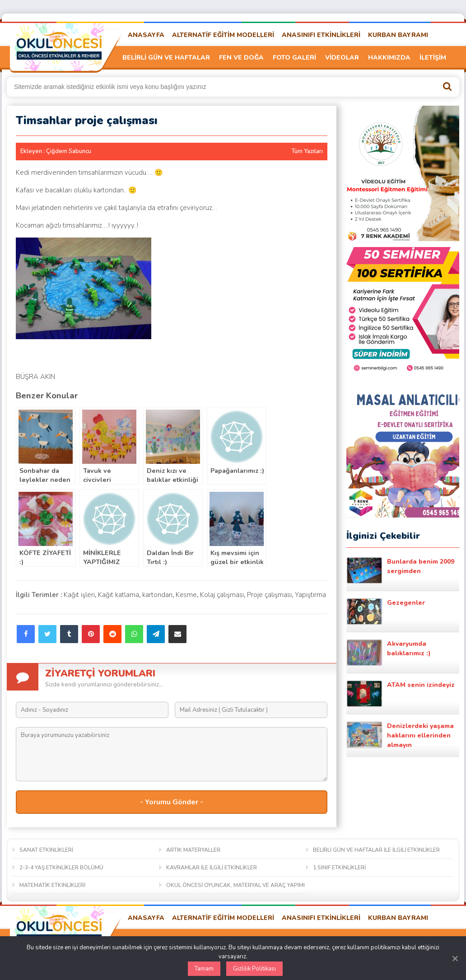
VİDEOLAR (342, 58)
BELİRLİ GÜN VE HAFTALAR (166, 58)
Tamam (204, 969)
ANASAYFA (146, 35)
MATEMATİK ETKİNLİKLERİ (52, 885)
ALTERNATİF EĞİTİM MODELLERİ (223, 35)
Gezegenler (386, 611)
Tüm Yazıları (307, 151)
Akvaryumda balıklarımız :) (389, 653)
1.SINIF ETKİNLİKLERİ (339, 868)
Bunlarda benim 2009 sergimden (400, 570)
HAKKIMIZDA (389, 58)
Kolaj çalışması (222, 595)
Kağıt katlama (119, 595)
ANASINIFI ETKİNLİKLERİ (321, 35)
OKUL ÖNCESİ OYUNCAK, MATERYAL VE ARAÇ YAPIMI (235, 885)
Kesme (186, 595)
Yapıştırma (310, 595)
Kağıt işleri (79, 595)
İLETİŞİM (433, 58)
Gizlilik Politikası (254, 969)
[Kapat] (455, 958)
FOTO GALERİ (294, 58)
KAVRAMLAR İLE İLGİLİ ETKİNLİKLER (212, 868)
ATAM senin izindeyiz (401, 694)
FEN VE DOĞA (241, 58)
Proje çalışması (269, 595)
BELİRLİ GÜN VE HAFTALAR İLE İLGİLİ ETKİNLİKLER (376, 850)
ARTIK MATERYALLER (193, 850)
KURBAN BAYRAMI (398, 35)
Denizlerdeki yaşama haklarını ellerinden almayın (400, 735)
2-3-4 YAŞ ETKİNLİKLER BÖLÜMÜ (61, 868)
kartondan (157, 595)
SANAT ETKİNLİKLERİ (46, 850)
